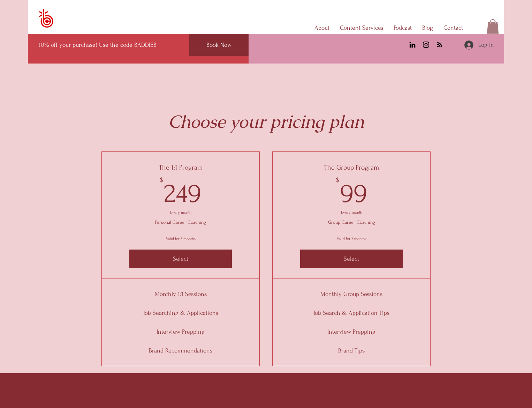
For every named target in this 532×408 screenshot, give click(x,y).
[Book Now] (219, 45)
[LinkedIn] (412, 45)
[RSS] (440, 45)
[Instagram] (426, 45)
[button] (493, 27)
